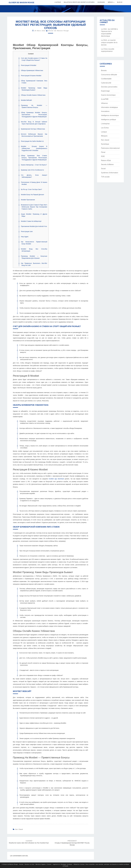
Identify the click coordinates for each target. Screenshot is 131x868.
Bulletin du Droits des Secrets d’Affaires (79, 2)
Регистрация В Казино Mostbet (31, 76)
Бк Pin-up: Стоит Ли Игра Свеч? (31, 189)
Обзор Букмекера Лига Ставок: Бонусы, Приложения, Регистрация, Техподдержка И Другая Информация (34, 158)
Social (103, 169)
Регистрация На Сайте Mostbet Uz (32, 141)
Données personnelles (109, 87)
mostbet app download (56, 479)
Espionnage (105, 91)
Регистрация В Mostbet (29, 65)
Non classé (19, 829)
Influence (104, 103)
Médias (110, 2)
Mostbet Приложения (28, 200)
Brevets (104, 71)
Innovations (105, 111)
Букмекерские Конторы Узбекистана (33, 129)
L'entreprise (105, 124)
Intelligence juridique (109, 120)
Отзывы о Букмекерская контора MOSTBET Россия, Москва (72, 843)
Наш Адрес (25, 237)
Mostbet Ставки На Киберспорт (31, 221)
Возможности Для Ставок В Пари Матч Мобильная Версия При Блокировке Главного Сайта (34, 207)
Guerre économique (108, 95)
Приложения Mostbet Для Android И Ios (34, 226)
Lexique (104, 132)
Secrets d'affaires (107, 164)
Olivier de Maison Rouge (21, 3)
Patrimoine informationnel (110, 148)
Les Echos (105, 128)
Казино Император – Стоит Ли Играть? (34, 165)
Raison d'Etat (106, 160)
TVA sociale (105, 177)
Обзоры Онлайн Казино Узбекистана (33, 95)
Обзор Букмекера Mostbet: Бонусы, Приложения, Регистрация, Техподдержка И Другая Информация (34, 115)
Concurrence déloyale (109, 75)
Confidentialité (106, 79)
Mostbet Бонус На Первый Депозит (33, 195)
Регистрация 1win (27, 231)
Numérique (105, 144)
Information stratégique (110, 107)
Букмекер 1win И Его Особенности (32, 170)
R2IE (103, 156)
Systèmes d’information (110, 173)
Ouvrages (101, 2)
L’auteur (58, 2)
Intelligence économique (110, 115)
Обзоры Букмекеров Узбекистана (32, 70)
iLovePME (105, 99)
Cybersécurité (106, 83)
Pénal (103, 152)
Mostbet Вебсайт (27, 100)
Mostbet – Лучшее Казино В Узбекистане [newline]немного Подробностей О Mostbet (34, 148)
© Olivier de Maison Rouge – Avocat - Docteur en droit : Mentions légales (24, 864)
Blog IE (120, 2)
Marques (104, 136)
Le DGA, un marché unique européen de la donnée (109, 43)
